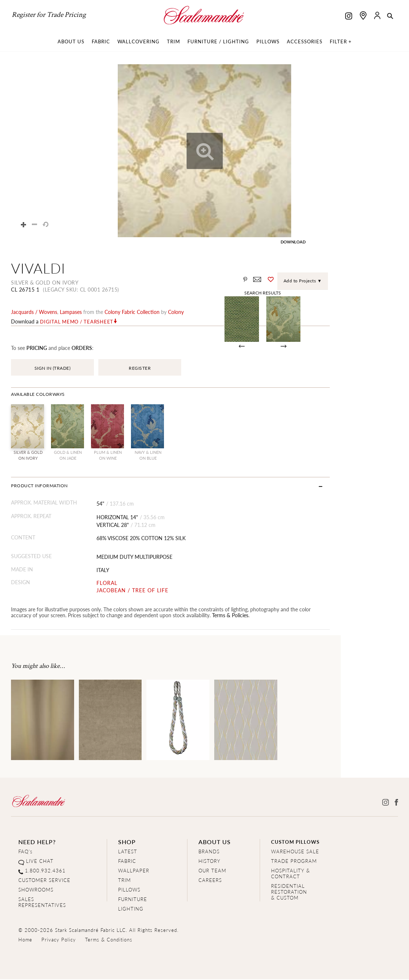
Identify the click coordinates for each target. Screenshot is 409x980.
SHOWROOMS (36, 891)
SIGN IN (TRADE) (53, 369)
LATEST (128, 852)
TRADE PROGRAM (294, 862)
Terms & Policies (159, 616)
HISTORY (209, 862)
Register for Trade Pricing (49, 15)
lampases (71, 312)
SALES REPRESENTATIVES (42, 903)
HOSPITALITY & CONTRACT (291, 874)
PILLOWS (129, 891)
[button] (390, 17)
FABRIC (127, 862)
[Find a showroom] (363, 15)
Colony (176, 312)
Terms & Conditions (109, 941)
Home (25, 941)
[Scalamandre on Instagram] (349, 17)
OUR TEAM (212, 871)
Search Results (322, 293)
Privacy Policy (59, 941)
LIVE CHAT (40, 862)
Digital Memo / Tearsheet (77, 322)
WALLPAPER (134, 871)
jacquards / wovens (34, 312)
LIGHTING (131, 910)
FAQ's (25, 852)
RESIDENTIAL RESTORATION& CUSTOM (289, 893)
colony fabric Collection (132, 312)
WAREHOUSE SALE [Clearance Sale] (295, 852)
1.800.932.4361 (45, 871)
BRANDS (209, 852)
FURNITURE (133, 900)
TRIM (125, 881)
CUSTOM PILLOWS (295, 843)
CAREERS (210, 881)
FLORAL (124, 584)
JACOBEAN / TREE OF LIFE (150, 591)
